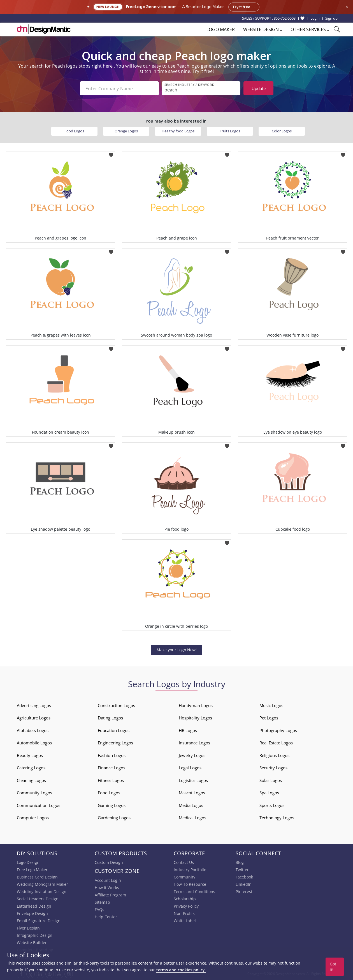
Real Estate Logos (276, 743)
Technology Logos (277, 818)
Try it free (244, 7)
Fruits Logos (230, 131)
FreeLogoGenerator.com (151, 7)
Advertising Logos (34, 705)
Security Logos (273, 768)
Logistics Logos (193, 780)
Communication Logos (39, 805)
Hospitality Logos (195, 718)
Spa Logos (269, 793)
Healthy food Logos (178, 131)
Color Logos (282, 131)
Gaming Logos (112, 805)
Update (259, 88)
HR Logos (188, 730)
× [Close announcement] (347, 7)
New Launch (108, 7)
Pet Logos (269, 718)
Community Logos (34, 793)
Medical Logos (192, 818)
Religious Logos (274, 755)
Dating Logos (110, 718)
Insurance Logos (194, 743)
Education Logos (114, 730)
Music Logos (271, 705)
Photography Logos (278, 730)
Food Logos (74, 131)
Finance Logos (112, 768)
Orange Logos (126, 131)
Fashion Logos (112, 755)
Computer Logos (33, 818)
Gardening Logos (114, 818)
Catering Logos (31, 768)
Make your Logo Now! (177, 650)
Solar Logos (271, 780)
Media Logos (191, 805)
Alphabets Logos (33, 730)
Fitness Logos (111, 780)
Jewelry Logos (192, 755)
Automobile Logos (34, 743)
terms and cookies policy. (181, 970)
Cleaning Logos (31, 780)
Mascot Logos (192, 793)
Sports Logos (272, 805)
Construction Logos (116, 705)
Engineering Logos (115, 743)
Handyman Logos (196, 705)
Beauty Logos (30, 755)
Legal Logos (190, 768)
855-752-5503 (285, 18)
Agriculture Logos (34, 718)
